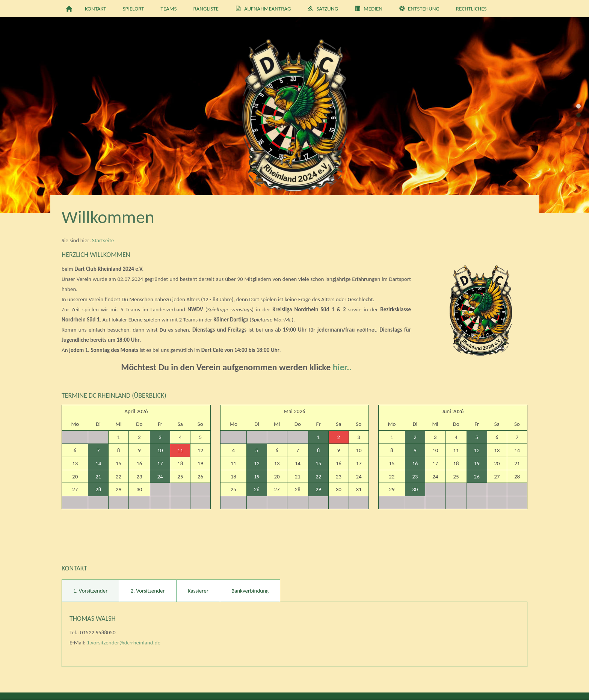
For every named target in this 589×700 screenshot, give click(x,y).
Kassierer (198, 591)
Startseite (103, 240)
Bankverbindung (250, 591)
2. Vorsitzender (147, 591)
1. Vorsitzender (90, 591)
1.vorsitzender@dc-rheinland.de (124, 643)
